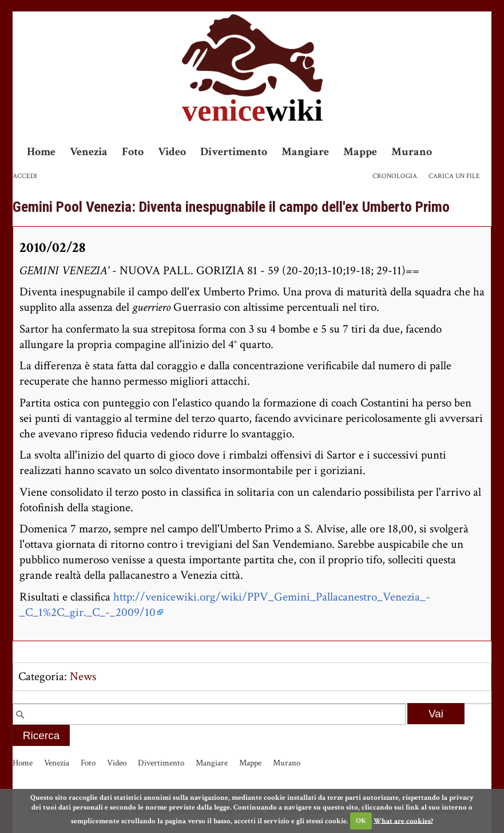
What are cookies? (403, 821)
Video (172, 152)
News (83, 676)
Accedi (25, 176)
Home (41, 152)
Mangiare (305, 152)
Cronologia (395, 176)
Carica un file (454, 176)
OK (361, 821)
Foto (133, 152)
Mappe (360, 152)
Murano (412, 152)
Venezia (89, 152)
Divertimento (234, 152)
